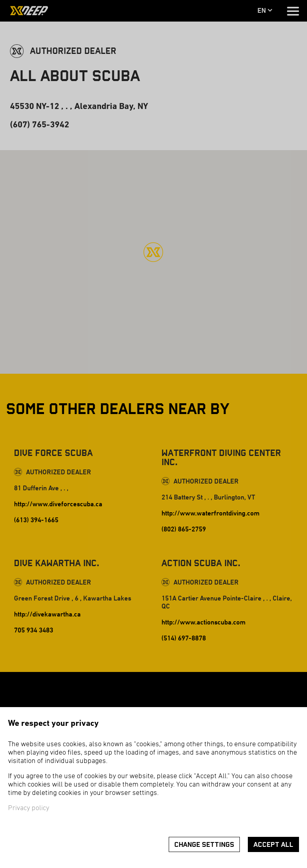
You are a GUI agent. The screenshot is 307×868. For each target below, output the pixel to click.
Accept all (273, 845)
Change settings (204, 845)
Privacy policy (29, 808)
